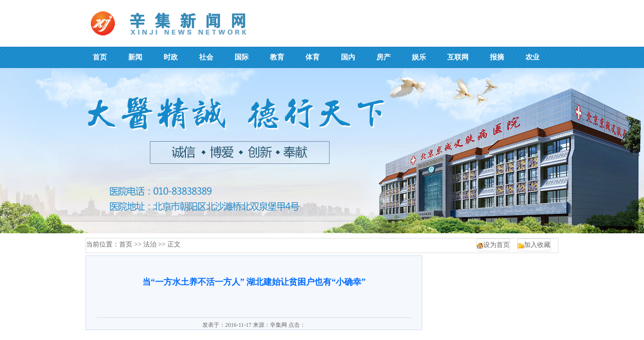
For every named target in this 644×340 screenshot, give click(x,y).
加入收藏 (537, 245)
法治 (150, 244)
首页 (126, 244)
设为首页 (496, 245)
